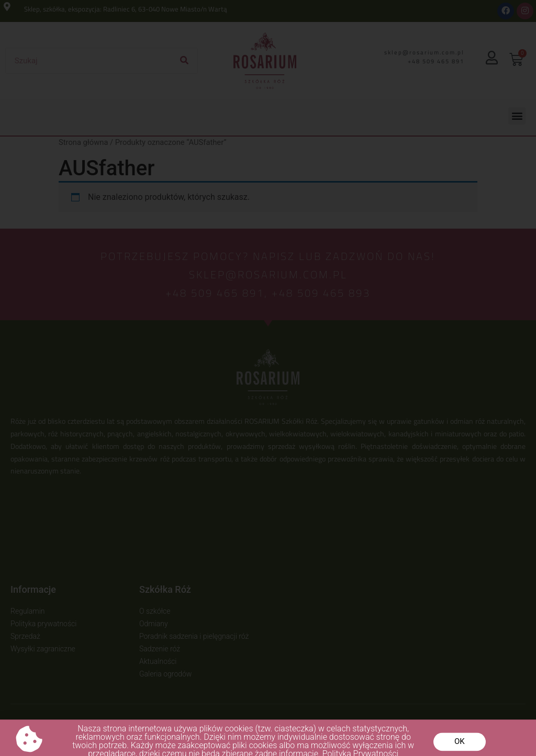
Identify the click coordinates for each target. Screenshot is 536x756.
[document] (268, 378)
